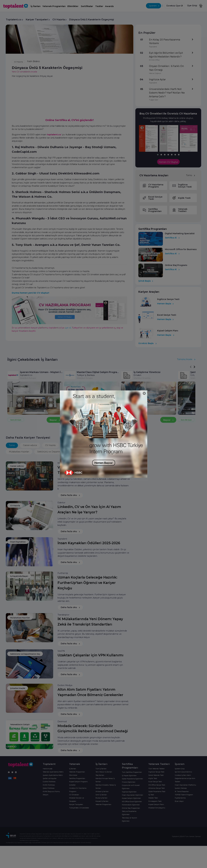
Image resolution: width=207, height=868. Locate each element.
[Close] (144, 393)
